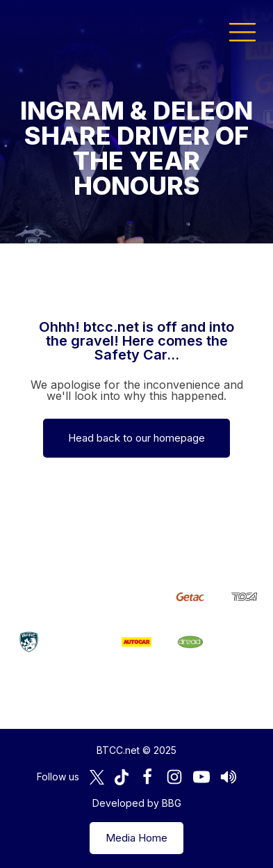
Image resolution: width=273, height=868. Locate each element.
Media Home (136, 838)
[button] (242, 31)
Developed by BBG (137, 803)
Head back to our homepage (136, 438)
